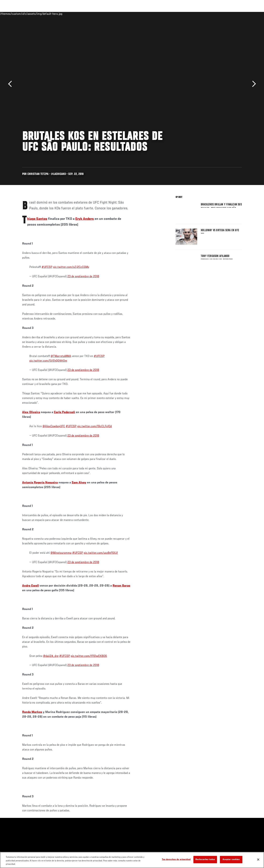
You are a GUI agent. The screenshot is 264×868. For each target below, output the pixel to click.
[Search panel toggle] (244, 14)
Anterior (11, 84)
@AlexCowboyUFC (54, 426)
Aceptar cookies (231, 859)
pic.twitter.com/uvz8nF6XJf (101, 553)
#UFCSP (47, 267)
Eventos (19, 14)
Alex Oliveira (31, 412)
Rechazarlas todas (205, 859)
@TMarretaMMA (61, 356)
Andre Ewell (31, 586)
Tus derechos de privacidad (176, 859)
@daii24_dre (51, 656)
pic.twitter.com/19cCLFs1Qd (95, 426)
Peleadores (52, 14)
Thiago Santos (37, 219)
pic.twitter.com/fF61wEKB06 (89, 656)
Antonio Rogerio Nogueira (40, 483)
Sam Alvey (79, 483)
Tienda (235, 14)
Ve (219, 14)
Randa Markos (32, 712)
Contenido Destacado (75, 14)
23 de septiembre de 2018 (83, 277)
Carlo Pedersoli (64, 412)
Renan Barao (121, 586)
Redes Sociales (203, 14)
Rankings (34, 14)
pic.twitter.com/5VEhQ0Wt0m (48, 361)
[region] (132, 860)
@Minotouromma (61, 553)
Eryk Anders (85, 219)
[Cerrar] (258, 860)
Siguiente (253, 84)
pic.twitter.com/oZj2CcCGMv (71, 267)
